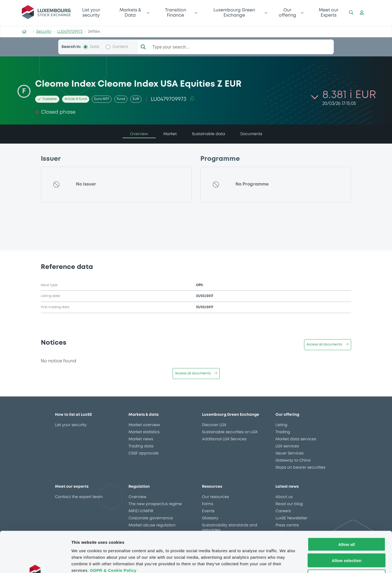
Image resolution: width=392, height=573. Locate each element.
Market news (141, 439)
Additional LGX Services (224, 439)
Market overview (144, 425)
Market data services (296, 439)
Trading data (141, 446)
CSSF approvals (143, 453)
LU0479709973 (70, 32)
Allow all (347, 506)
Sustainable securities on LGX (230, 432)
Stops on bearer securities (300, 468)
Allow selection (346, 522)
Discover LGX (214, 425)
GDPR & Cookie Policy (113, 532)
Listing (281, 425)
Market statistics (144, 432)
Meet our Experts (329, 13)
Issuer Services (290, 453)
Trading (283, 432)
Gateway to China (293, 460)
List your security (91, 13)
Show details (286, 562)
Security (44, 32)
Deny (347, 538)
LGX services (287, 446)
